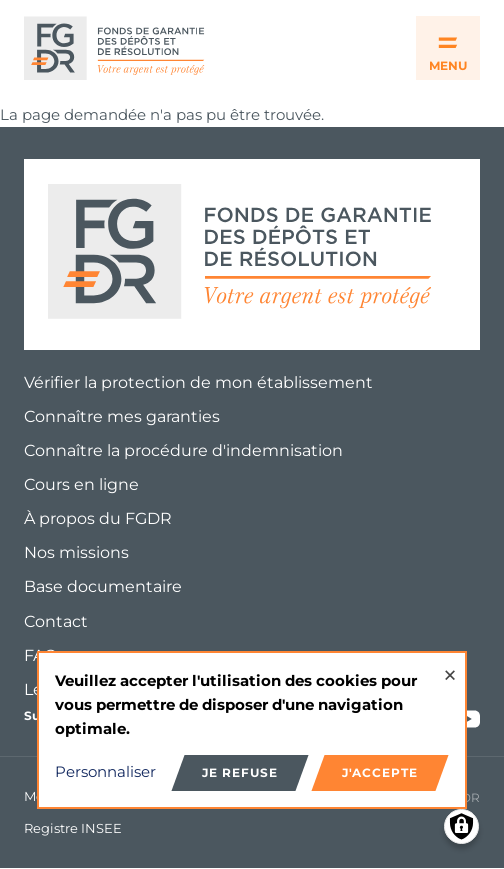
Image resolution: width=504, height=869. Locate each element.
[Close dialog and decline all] (450, 665)
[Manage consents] (461, 826)
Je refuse (240, 772)
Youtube (468, 719)
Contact (56, 621)
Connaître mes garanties (122, 416)
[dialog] (252, 730)
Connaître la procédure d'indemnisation (183, 450)
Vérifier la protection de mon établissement (198, 382)
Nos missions (76, 552)
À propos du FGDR (98, 518)
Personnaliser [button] (105, 771)
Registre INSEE (73, 828)
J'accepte (380, 772)
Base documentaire (103, 586)
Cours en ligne (81, 484)
